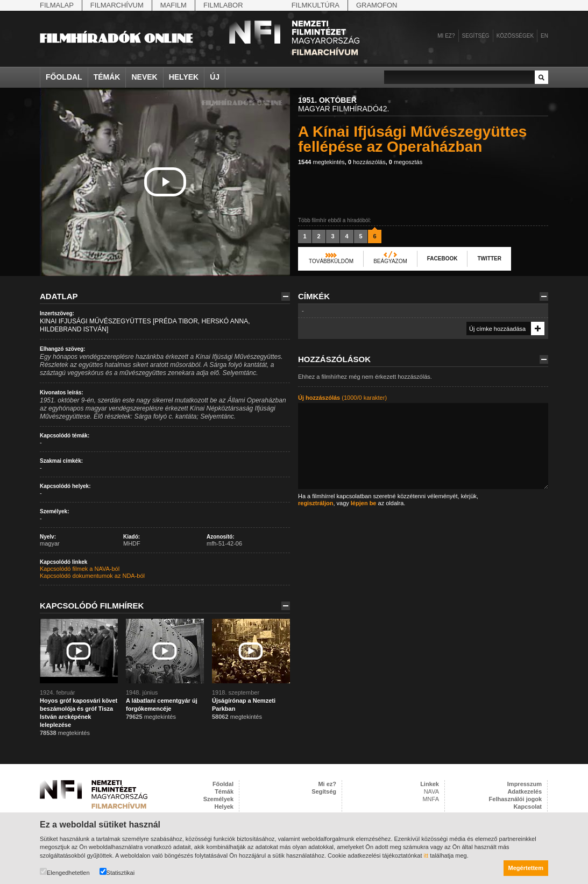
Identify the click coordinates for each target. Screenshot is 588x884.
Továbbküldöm (331, 261)
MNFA (431, 799)
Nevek (144, 77)
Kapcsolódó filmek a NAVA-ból (80, 569)
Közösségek (515, 36)
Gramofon (377, 5)
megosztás (406, 162)
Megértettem (526, 868)
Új (215, 77)
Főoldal (64, 77)
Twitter (489, 259)
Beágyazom (390, 261)
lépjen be (364, 503)
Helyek (184, 77)
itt (426, 855)
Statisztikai (117, 872)
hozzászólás (367, 162)
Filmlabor (223, 5)
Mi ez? (446, 36)
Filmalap (57, 5)
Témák (107, 77)
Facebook (442, 259)
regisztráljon (316, 503)
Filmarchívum (117, 5)
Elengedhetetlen (65, 872)
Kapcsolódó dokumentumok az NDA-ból (92, 576)
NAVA (431, 791)
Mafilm (173, 5)
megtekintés (321, 162)
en (544, 36)
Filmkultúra (316, 5)
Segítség (476, 36)
